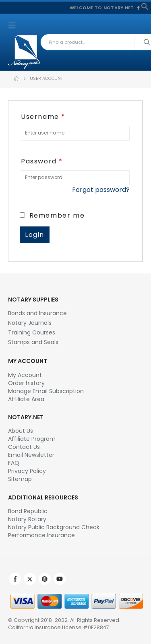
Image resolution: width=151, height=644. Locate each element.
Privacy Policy (27, 471)
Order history (26, 383)
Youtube (60, 579)
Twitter (30, 579)
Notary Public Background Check (54, 527)
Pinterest (45, 579)
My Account (25, 375)
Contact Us (24, 447)
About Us (21, 431)
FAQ (14, 463)
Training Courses (32, 332)
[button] (145, 6)
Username (43, 117)
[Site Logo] (24, 52)
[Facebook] (139, 8)
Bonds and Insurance (37, 313)
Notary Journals (30, 323)
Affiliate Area (26, 399)
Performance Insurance (41, 535)
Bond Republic (28, 511)
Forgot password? (101, 190)
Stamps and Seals (33, 342)
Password (42, 161)
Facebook (15, 579)
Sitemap (20, 479)
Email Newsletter (31, 455)
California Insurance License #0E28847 (59, 627)
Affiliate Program (32, 439)
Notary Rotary (27, 519)
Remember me (52, 215)
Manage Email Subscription (46, 391)
